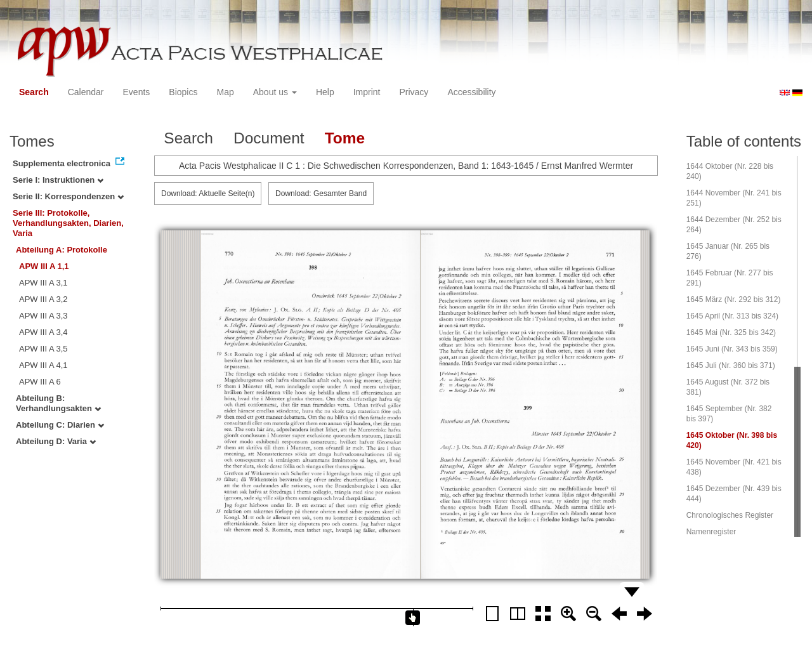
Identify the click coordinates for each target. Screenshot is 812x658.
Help (325, 92)
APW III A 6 (40, 382)
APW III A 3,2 (43, 299)
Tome (345, 138)
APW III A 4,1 (43, 365)
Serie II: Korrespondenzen (68, 196)
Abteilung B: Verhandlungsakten (58, 403)
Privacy (414, 92)
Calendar (86, 92)
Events (137, 92)
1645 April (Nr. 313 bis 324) (732, 316)
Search (34, 92)
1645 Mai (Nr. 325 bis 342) (731, 332)
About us (275, 92)
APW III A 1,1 (44, 266)
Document (269, 138)
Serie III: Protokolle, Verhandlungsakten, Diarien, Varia (68, 223)
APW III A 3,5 (43, 349)
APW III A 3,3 (43, 316)
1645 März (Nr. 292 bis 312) (734, 299)
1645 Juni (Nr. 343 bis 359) (732, 349)
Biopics (183, 92)
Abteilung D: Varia (56, 441)
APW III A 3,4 (43, 332)
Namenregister (711, 532)
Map (225, 92)
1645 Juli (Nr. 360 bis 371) (731, 365)
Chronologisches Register (730, 515)
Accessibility (471, 92)
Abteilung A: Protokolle (62, 250)
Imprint (367, 92)
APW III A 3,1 (43, 283)
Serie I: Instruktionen (58, 180)
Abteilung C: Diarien (60, 425)
